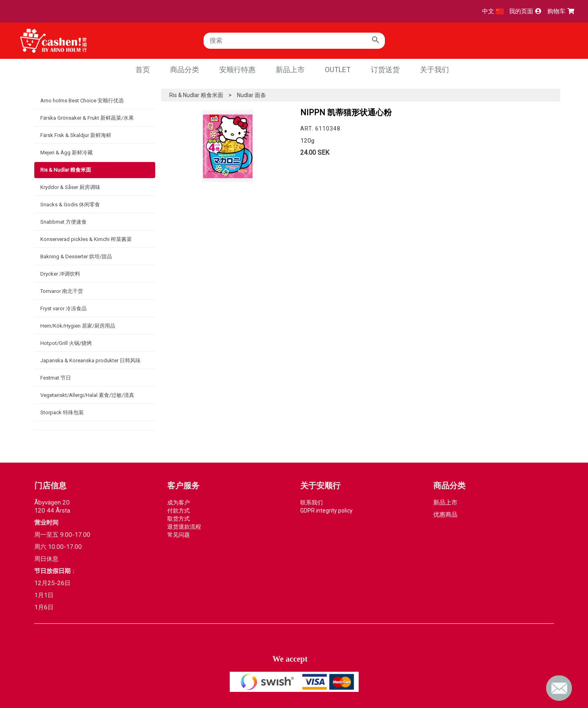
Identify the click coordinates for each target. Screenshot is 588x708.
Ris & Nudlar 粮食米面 (66, 170)
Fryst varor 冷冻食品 (63, 308)
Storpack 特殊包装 (62, 412)
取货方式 (179, 519)
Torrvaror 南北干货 (62, 291)
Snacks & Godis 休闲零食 (70, 205)
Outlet (338, 70)
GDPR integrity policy (326, 511)
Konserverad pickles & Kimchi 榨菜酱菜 (86, 239)
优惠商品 (445, 515)
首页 (143, 70)
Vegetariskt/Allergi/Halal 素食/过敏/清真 (87, 395)
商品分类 (185, 70)
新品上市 (290, 70)
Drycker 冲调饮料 (60, 274)
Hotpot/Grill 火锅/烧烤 (66, 343)
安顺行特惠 (237, 70)
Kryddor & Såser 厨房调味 (70, 187)
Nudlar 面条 (251, 95)
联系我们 (312, 502)
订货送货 (385, 70)
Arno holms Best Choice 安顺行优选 (82, 101)
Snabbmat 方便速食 (63, 222)
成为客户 (179, 502)
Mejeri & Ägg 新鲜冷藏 (66, 153)
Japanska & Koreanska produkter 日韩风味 (90, 360)
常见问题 (179, 535)
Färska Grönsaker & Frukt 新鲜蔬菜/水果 (87, 118)
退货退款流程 (184, 527)
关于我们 (434, 70)
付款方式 (179, 511)
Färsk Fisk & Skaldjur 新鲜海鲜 (76, 135)
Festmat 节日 (56, 378)
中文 (493, 11)
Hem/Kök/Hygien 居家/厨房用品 (78, 326)
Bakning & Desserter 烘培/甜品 (76, 256)
